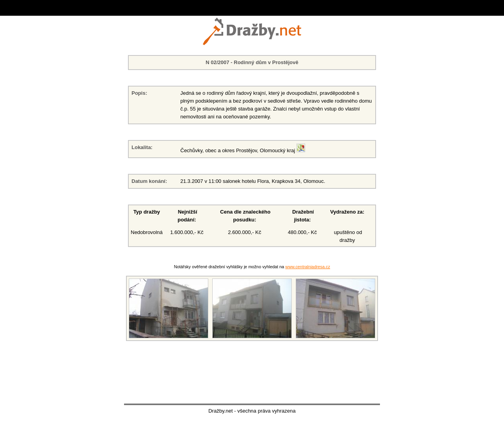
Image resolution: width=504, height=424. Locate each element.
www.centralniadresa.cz (308, 267)
